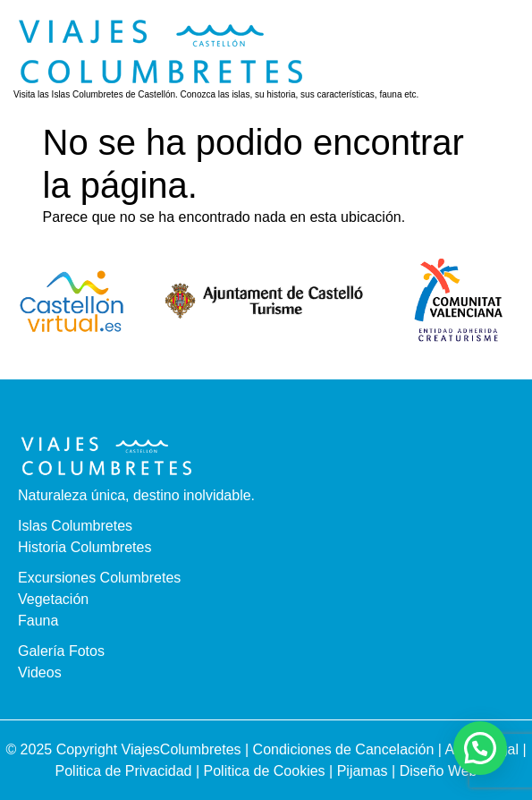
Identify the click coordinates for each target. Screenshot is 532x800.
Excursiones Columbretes (99, 578)
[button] (498, 57)
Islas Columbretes (75, 526)
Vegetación (53, 599)
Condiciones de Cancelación (346, 749)
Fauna (38, 621)
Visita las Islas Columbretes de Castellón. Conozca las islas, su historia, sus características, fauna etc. (216, 94)
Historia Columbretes (84, 547)
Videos (40, 672)
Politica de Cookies (265, 771)
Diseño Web (439, 771)
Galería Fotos (61, 651)
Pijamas (363, 771)
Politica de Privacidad (126, 771)
